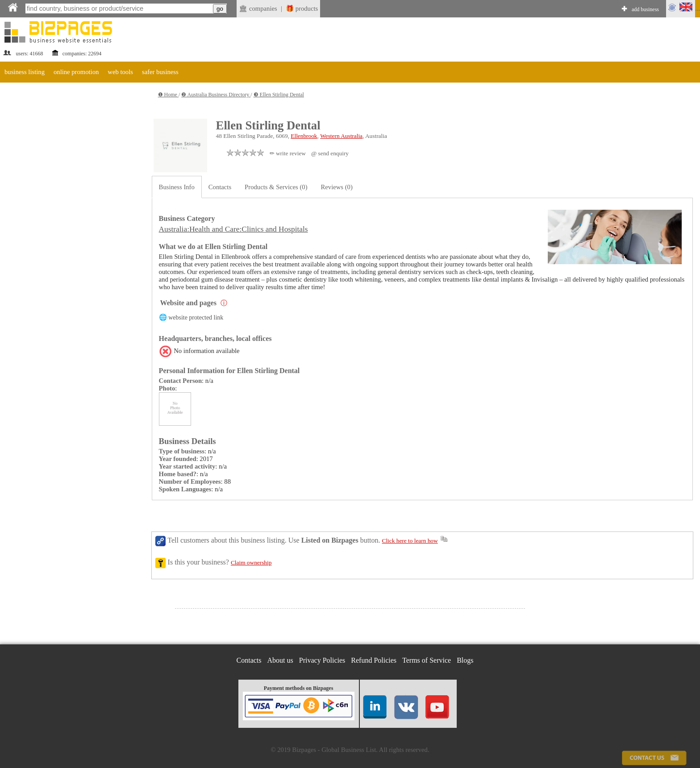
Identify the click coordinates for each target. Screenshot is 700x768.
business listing (25, 72)
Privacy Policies (322, 660)
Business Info (177, 187)
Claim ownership (251, 563)
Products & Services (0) (276, 187)
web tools (120, 72)
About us (280, 660)
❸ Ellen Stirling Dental (279, 95)
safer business (160, 72)
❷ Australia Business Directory (216, 95)
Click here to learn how (410, 541)
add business (645, 9)
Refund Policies (374, 660)
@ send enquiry (330, 153)
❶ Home (168, 95)
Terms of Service (427, 660)
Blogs (465, 660)
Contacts (220, 187)
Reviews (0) (337, 187)
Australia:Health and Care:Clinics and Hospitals (233, 229)
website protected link (196, 318)
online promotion (76, 72)
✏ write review (288, 153)
